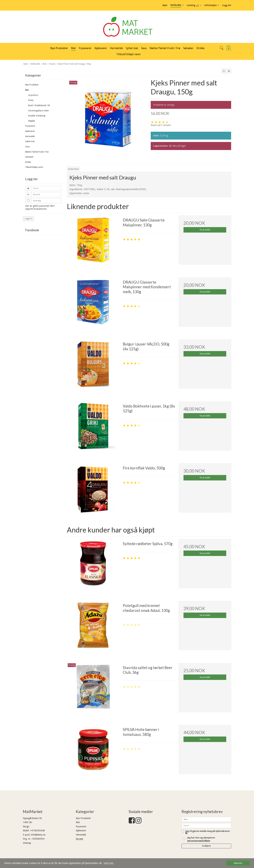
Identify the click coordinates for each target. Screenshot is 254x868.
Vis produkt (205, 230)
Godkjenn (206, 846)
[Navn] (206, 819)
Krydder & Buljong (37, 116)
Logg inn (29, 219)
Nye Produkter (32, 85)
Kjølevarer (30, 131)
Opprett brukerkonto (36, 209)
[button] (224, 71)
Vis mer (79, 839)
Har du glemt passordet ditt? (40, 206)
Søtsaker (29, 157)
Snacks (31, 121)
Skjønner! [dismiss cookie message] (238, 863)
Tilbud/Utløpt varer (34, 167)
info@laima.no (38, 835)
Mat (27, 90)
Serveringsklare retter (39, 111)
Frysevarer (30, 126)
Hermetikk (30, 136)
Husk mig (37, 201)
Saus (27, 147)
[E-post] (206, 825)
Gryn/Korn (33, 95)
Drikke (28, 162)
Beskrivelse (73, 169)
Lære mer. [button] (109, 863)
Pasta (31, 100)
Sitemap (27, 843)
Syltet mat (30, 141)
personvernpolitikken (199, 841)
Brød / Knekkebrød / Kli (39, 105)
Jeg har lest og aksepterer (201, 839)
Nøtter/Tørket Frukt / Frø (37, 152)
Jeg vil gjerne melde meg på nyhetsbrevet (208, 832)
